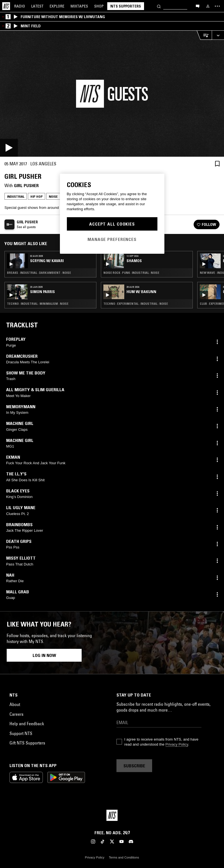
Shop (99, 6)
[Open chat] (198, 6)
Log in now (44, 655)
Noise (53, 196)
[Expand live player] (218, 35)
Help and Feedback (27, 724)
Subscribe (134, 766)
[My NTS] (208, 6)
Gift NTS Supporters (27, 743)
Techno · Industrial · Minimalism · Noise (38, 304)
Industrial (16, 196)
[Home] (6, 6)
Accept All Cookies (112, 224)
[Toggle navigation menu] (217, 6)
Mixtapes (79, 6)
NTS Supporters (126, 6)
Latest (37, 6)
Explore (57, 6)
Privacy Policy (177, 744)
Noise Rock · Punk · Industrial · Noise (131, 273)
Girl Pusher (26, 185)
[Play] (112, 94)
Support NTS (21, 733)
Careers (16, 714)
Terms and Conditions (124, 857)
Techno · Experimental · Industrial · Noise (136, 304)
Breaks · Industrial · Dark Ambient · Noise (39, 273)
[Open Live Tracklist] (204, 35)
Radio (20, 6)
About (15, 704)
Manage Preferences (112, 239)
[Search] (159, 6)
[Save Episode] (217, 164)
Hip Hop (36, 196)
